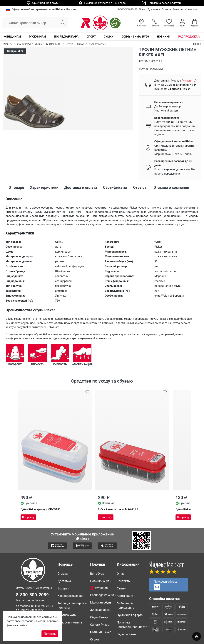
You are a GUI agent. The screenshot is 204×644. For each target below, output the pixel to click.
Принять (50, 634)
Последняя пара (66, 37)
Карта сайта (125, 569)
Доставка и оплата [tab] (81, 187)
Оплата (166, 9)
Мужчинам (37, 37)
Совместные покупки (99, 622)
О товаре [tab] (16, 187)
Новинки (164, 37)
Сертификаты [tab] (115, 187)
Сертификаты (67, 588)
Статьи (122, 561)
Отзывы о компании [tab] (171, 187)
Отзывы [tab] (140, 187)
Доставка (154, 9)
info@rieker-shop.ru (38, 605)
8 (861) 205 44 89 (27, 600)
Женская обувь (101, 583)
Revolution (99, 561)
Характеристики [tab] (44, 187)
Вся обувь (97, 547)
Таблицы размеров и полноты (72, 578)
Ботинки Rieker (100, 605)
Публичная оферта (130, 588)
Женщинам (12, 37)
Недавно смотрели (103, 632)
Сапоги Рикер (100, 598)
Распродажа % (189, 37)
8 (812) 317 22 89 (27, 587)
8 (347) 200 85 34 (37, 591)
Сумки (109, 37)
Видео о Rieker (127, 607)
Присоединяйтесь (166, 558)
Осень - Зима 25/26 (135, 37)
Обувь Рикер (99, 590)
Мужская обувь (101, 575)
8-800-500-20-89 (127, 9)
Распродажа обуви (103, 568)
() (189, 81)
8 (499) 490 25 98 (42, 579)
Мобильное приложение (125, 578)
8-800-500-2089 (32, 568)
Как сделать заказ (70, 569)
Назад (197, 44)
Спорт (91, 37)
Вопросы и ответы (70, 595)
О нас (143, 9)
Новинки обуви (101, 554)
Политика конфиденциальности (132, 598)
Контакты (191, 9)
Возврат (178, 9)
